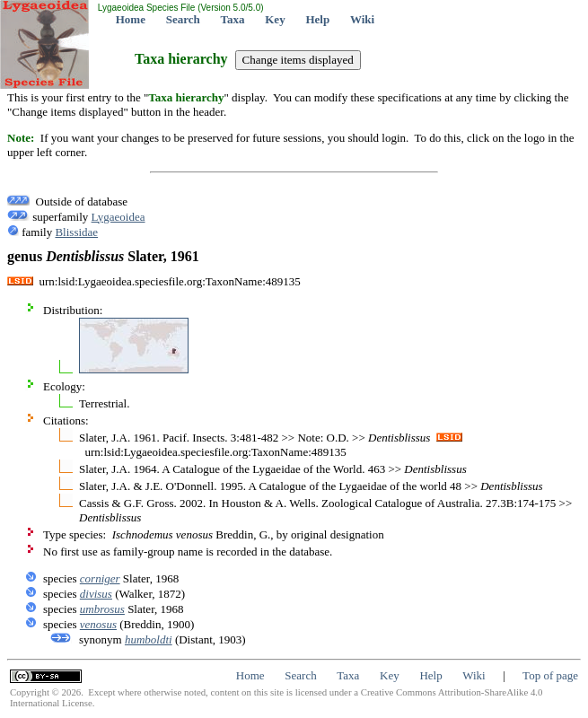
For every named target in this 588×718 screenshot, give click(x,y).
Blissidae (76, 232)
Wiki (362, 19)
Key (275, 19)
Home (131, 19)
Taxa (233, 19)
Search (183, 19)
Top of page (550, 675)
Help (317, 19)
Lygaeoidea (118, 217)
